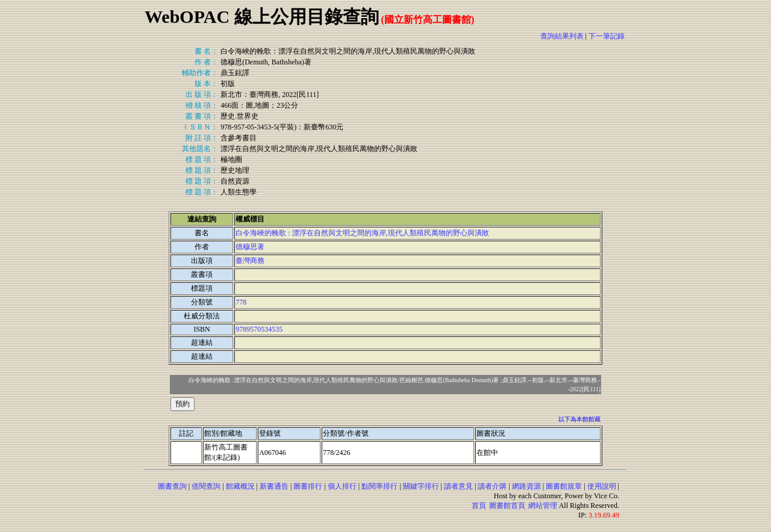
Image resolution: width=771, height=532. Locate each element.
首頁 (479, 506)
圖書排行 (308, 486)
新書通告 (274, 486)
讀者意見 (458, 486)
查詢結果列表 (562, 36)
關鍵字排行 (421, 486)
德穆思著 (250, 247)
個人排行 (342, 486)
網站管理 (543, 506)
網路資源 (526, 486)
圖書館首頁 (507, 506)
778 (241, 302)
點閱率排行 (379, 486)
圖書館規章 (564, 486)
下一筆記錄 (607, 36)
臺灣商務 (250, 261)
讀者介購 (492, 486)
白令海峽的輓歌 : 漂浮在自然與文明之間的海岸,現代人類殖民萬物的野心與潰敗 (362, 233)
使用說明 (602, 486)
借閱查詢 (206, 486)
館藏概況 (240, 486)
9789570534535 (259, 329)
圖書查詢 (172, 486)
